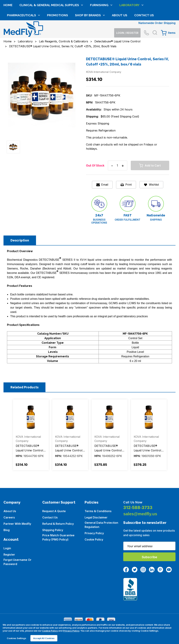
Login (7, 548)
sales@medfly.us (140, 514)
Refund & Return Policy (58, 524)
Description (20, 240)
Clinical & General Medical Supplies (51, 30)
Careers (9, 517)
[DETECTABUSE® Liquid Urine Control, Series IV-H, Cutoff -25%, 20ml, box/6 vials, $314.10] (70, 417)
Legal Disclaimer (96, 517)
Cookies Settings (17, 638)
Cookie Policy (94, 539)
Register (9, 555)
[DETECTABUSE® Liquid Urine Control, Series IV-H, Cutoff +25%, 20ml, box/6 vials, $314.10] (31, 417)
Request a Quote (54, 511)
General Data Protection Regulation (101, 525)
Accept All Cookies (44, 638)
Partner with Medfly (17, 524)
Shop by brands (90, 40)
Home (8, 30)
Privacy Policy (94, 533)
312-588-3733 (138, 508)
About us (10, 511)
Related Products (24, 387)
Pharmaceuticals (24, 40)
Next (169, 436)
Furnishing (101, 30)
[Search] (155, 16)
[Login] (127, 16)
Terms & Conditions (98, 511)
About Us (120, 40)
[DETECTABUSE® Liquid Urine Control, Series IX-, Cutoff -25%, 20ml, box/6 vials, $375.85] (110, 417)
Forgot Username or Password (17, 562)
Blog (7, 530)
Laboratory (131, 30)
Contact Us (144, 40)
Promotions (58, 40)
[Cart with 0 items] (168, 16)
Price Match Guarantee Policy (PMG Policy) (58, 537)
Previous (10, 436)
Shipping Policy (53, 530)
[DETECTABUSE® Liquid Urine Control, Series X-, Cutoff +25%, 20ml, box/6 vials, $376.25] (149, 417)
